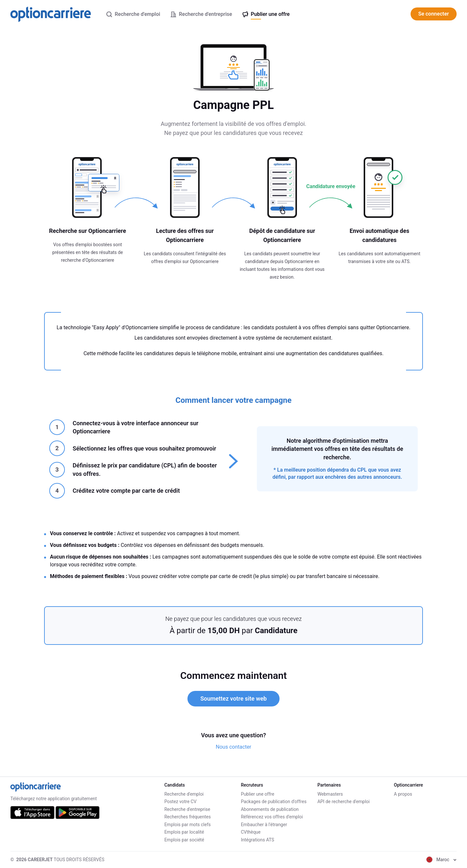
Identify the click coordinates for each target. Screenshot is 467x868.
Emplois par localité (184, 832)
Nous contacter (233, 747)
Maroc (441, 860)
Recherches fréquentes (188, 817)
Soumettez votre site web (234, 699)
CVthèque (251, 832)
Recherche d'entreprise (187, 809)
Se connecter (434, 14)
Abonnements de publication (270, 809)
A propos (403, 794)
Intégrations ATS (258, 840)
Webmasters (330, 794)
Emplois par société (184, 840)
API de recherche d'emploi (344, 802)
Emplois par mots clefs (188, 825)
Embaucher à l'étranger (264, 825)
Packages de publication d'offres (274, 802)
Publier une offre (258, 794)
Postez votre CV (180, 802)
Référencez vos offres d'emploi (272, 817)
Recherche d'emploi (184, 794)
